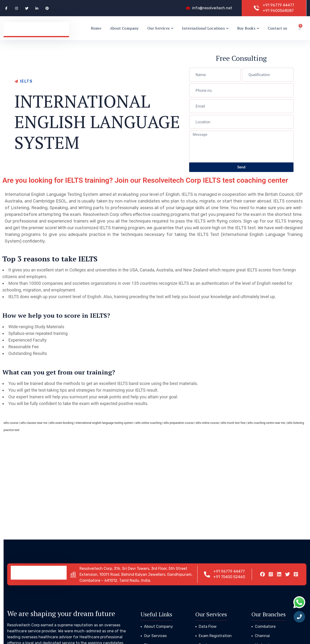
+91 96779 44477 (278, 5)
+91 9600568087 (278, 11)
